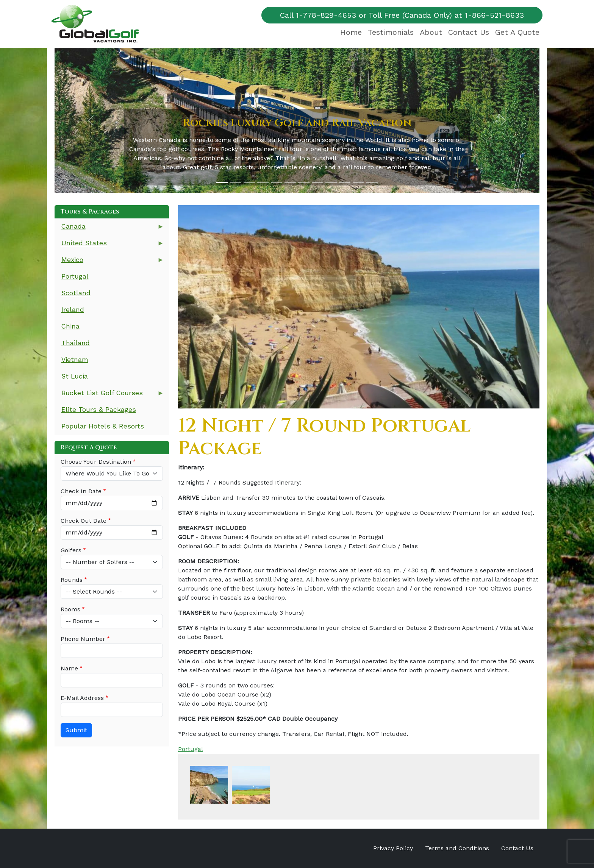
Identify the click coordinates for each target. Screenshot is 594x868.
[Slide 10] (345, 183)
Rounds (72, 580)
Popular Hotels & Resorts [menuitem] (103, 426)
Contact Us (469, 32)
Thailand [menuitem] (76, 343)
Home (351, 32)
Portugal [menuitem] (75, 276)
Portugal (191, 749)
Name (69, 668)
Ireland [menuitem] (73, 310)
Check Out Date (84, 521)
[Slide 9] (331, 183)
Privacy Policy (393, 848)
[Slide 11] (358, 183)
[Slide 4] (263, 183)
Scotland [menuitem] (76, 293)
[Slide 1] (222, 183)
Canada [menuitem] (109, 229)
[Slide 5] (277, 183)
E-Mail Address (82, 698)
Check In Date (81, 491)
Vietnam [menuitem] (75, 360)
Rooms (70, 609)
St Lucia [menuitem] (75, 376)
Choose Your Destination (96, 462)
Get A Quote (517, 32)
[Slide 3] (249, 183)
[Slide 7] (304, 183)
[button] (91, 120)
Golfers (71, 550)
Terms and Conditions (457, 848)
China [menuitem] (70, 326)
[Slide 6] (290, 183)
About (431, 32)
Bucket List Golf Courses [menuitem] (109, 395)
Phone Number (83, 639)
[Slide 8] (317, 183)
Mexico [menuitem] (109, 262)
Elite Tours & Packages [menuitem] (99, 410)
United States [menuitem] (109, 245)
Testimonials (391, 32)
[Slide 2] (236, 183)
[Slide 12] (372, 183)
